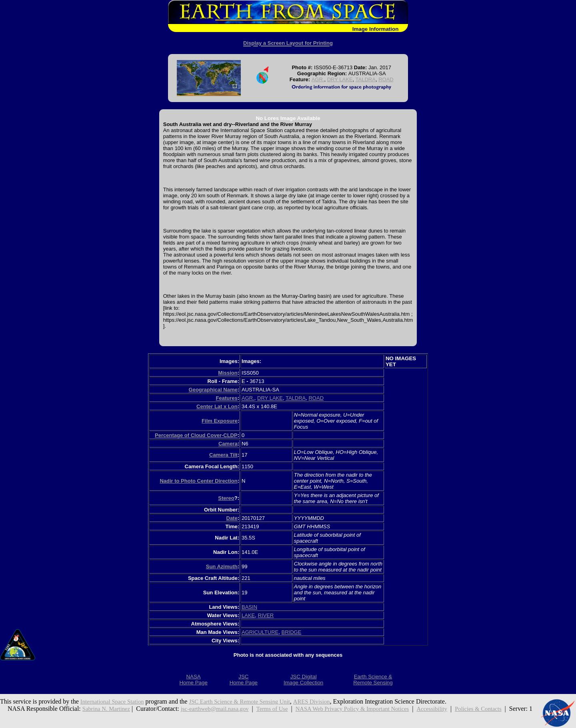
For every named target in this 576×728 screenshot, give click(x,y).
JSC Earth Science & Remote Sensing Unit (250, 701)
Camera (228, 444)
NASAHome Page (193, 680)
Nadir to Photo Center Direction (198, 481)
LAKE (248, 615)
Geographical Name (213, 390)
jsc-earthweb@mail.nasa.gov (219, 709)
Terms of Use (281, 709)
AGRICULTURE (260, 632)
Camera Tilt (223, 455)
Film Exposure (220, 421)
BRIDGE (291, 632)
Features (226, 398)
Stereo (226, 498)
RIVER (266, 615)
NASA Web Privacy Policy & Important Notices (368, 709)
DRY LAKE (340, 79)
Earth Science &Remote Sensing (373, 680)
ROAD (386, 79)
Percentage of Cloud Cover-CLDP (196, 435)
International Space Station (115, 701)
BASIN (249, 607)
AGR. (318, 79)
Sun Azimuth (222, 567)
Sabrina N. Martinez (106, 709)
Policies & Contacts (504, 709)
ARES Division (328, 701)
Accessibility (454, 709)
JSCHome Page (244, 680)
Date (232, 518)
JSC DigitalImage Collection (303, 680)
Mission (228, 373)
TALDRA (366, 79)
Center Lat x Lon (217, 406)
